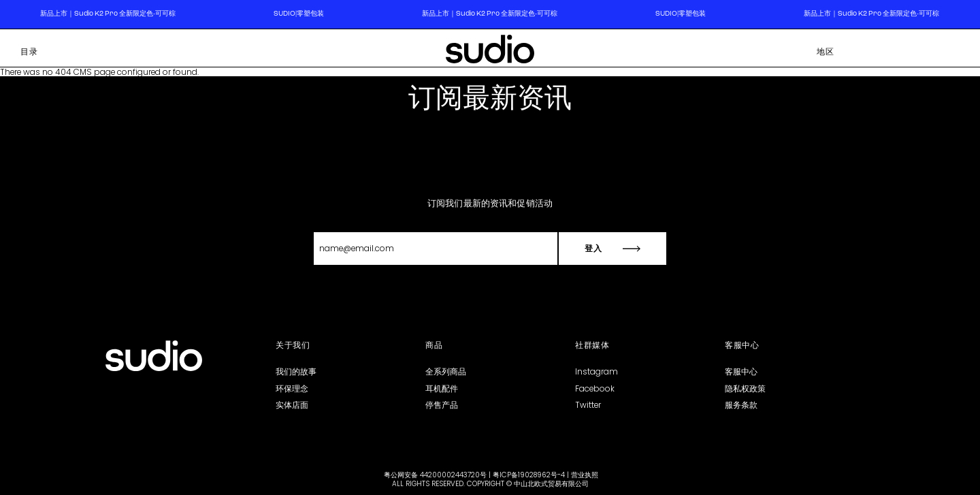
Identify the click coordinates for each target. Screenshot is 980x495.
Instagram (597, 371)
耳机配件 (442, 388)
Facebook (595, 388)
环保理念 (292, 388)
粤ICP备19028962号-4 (529, 475)
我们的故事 (296, 371)
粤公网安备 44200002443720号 (435, 475)
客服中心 (741, 371)
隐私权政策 (745, 388)
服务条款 (741, 405)
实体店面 (292, 405)
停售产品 (442, 405)
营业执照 (585, 475)
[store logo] (490, 51)
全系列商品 (446, 371)
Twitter (588, 405)
